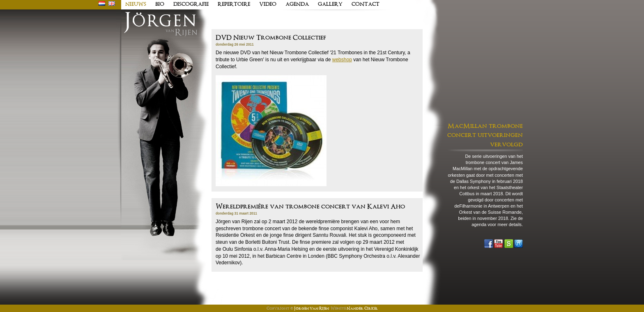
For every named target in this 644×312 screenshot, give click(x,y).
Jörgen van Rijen (312, 309)
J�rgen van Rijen (160, 24)
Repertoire (234, 5)
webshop (342, 60)
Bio (160, 5)
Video (268, 5)
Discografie (191, 5)
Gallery (330, 5)
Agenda (297, 5)
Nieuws (136, 5)
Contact (366, 5)
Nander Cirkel (362, 309)
